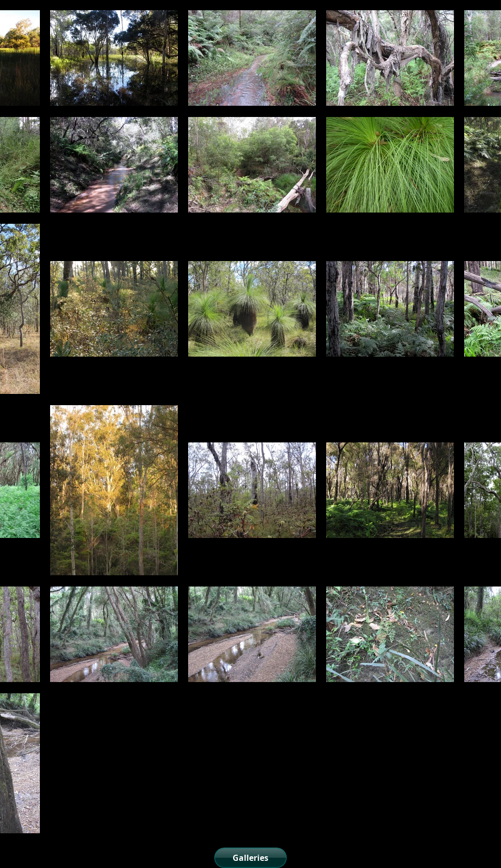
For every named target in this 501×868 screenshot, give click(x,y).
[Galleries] (250, 858)
